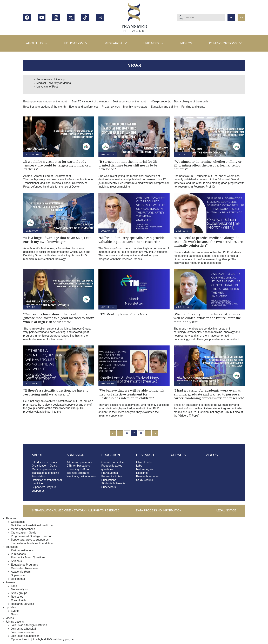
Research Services (22, 604)
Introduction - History (44, 462)
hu (231, 17)
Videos (186, 43)
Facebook (27, 18)
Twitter (71, 18)
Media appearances (44, 469)
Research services (148, 476)
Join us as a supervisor (25, 636)
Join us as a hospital (23, 629)
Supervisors (109, 487)
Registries (142, 473)
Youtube (42, 18)
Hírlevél (100, 18)
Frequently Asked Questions (28, 557)
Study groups (19, 593)
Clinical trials (144, 462)
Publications (109, 480)
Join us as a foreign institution (29, 625)
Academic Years (21, 572)
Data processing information (159, 510)
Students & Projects (113, 483)
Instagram (56, 18)
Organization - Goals (44, 466)
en (241, 17)
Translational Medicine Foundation (32, 543)
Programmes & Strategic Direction (32, 536)
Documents (18, 579)
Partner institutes (112, 476)
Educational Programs (24, 565)
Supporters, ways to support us (30, 540)
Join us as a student (23, 632)
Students (16, 561)
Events (15, 611)
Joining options (223, 43)
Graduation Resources (25, 568)
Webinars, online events (81, 476)
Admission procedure (79, 462)
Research (113, 43)
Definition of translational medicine (32, 525)
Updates (151, 43)
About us (34, 43)
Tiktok (85, 18)
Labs (139, 466)
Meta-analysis (145, 469)
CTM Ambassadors (78, 466)
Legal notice (226, 510)
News (14, 614)
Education (74, 43)
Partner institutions (22, 550)
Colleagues (18, 522)
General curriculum (113, 462)
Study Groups (145, 480)
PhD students (110, 473)
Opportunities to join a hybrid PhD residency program (43, 639)
